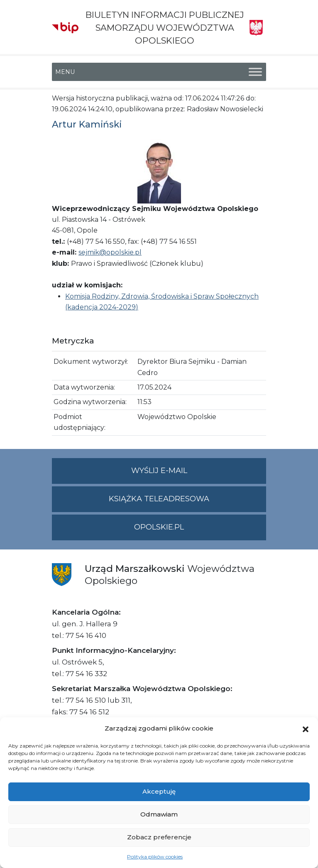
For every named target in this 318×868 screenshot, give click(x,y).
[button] (306, 728)
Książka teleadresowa (159, 499)
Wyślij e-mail (199, 474)
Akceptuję (159, 791)
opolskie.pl (159, 527)
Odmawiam (159, 814)
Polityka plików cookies (155, 857)
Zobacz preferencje (159, 837)
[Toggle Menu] (255, 72)
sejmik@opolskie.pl (110, 252)
